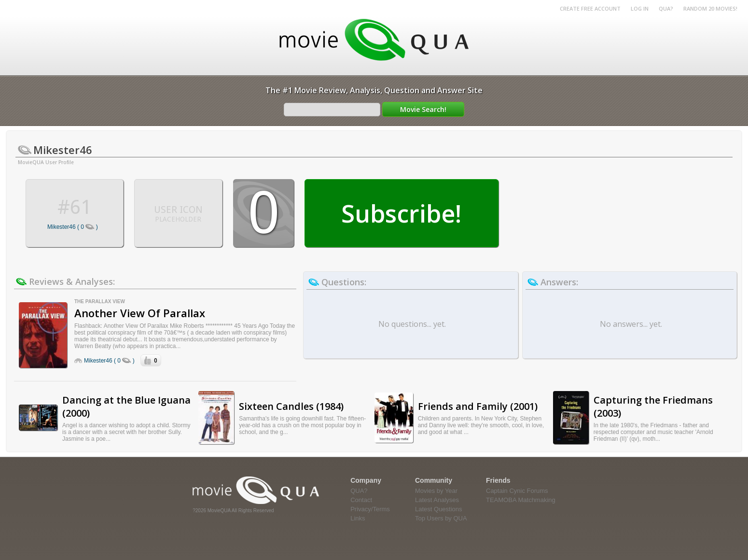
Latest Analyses (437, 500)
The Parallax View (100, 301)
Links (358, 518)
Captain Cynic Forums (517, 491)
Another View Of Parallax (140, 313)
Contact (361, 500)
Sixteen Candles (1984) (291, 406)
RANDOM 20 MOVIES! (710, 8)
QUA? (666, 8)
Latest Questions (439, 509)
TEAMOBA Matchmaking (521, 500)
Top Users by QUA (441, 518)
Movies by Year (436, 491)
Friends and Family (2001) (478, 406)
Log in (640, 8)
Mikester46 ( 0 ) (73, 227)
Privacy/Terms (370, 509)
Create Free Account (590, 8)
